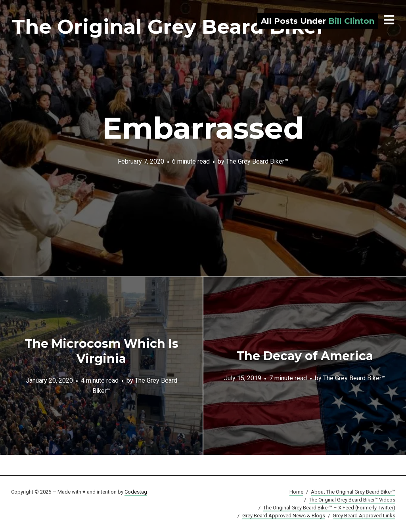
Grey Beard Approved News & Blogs (284, 516)
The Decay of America (305, 356)
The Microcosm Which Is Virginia (101, 351)
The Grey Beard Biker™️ (257, 161)
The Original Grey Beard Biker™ (179, 27)
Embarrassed (203, 128)
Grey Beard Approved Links (364, 516)
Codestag (136, 492)
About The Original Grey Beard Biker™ (353, 492)
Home (296, 492)
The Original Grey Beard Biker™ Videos (352, 500)
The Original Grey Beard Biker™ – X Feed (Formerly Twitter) (329, 508)
